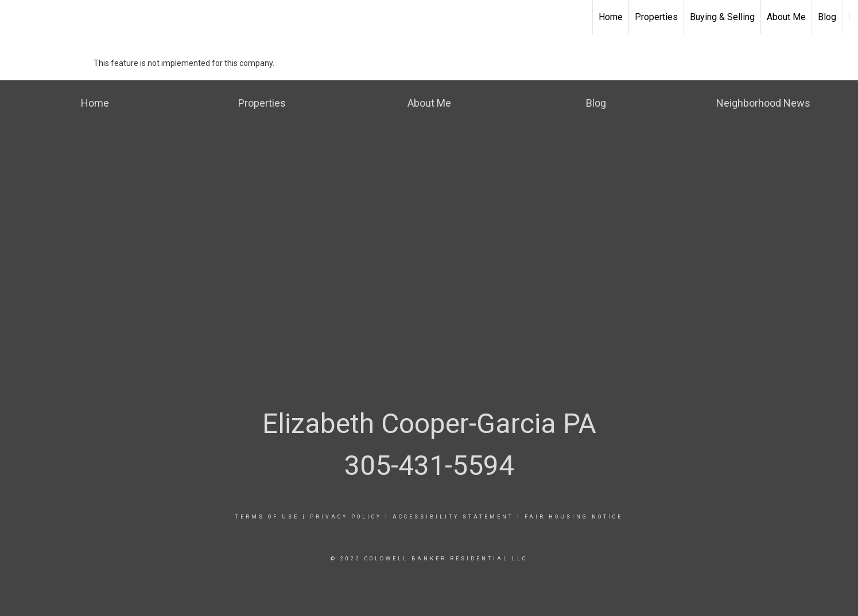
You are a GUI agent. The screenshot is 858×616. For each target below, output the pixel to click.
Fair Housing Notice (574, 517)
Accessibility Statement (453, 517)
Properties (656, 17)
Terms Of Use (267, 517)
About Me (786, 17)
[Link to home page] (15, 17)
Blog (827, 17)
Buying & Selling (722, 17)
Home (611, 17)
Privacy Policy (346, 517)
